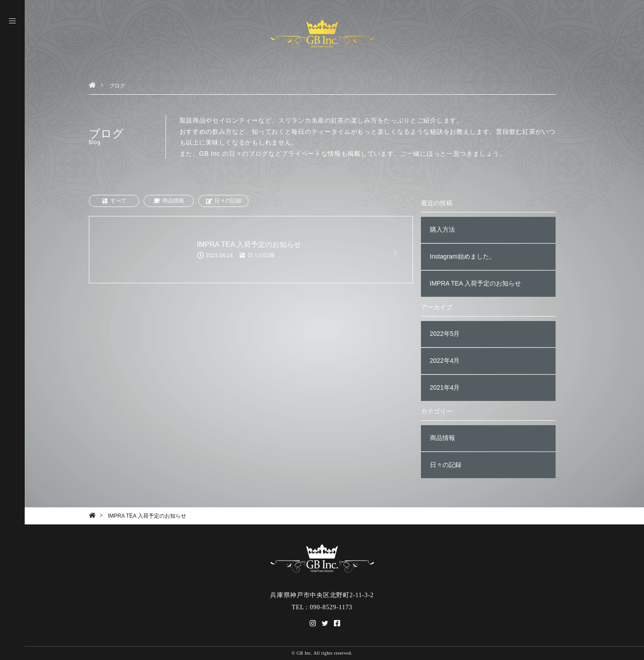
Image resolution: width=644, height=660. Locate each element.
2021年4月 (445, 387)
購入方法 (442, 229)
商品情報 (169, 201)
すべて (114, 201)
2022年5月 (445, 334)
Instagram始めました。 (463, 256)
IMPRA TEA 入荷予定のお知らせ (476, 283)
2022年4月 (445, 361)
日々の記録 (223, 201)
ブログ (117, 86)
